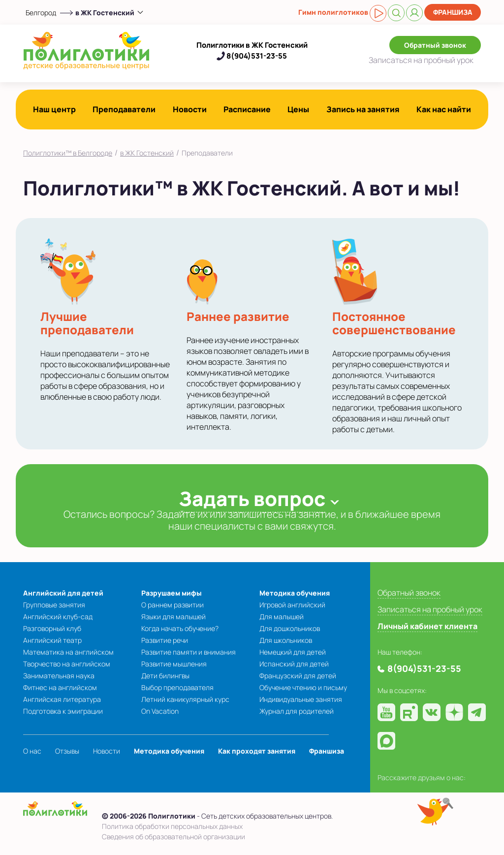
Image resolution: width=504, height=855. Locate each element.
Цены (298, 109)
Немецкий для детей (293, 652)
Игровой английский (292, 605)
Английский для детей (63, 593)
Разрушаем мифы (172, 593)
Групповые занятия (54, 605)
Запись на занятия (363, 109)
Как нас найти (444, 109)
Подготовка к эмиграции (63, 711)
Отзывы (67, 751)
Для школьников (286, 640)
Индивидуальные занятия (301, 699)
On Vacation (160, 711)
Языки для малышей (173, 617)
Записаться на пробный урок (430, 609)
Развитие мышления (174, 664)
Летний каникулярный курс (185, 699)
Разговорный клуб (52, 628)
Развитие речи (165, 640)
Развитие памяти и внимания (189, 652)
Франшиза (453, 12)
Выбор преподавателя (177, 687)
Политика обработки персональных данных (172, 826)
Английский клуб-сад (58, 617)
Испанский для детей (294, 664)
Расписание (247, 109)
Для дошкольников (290, 628)
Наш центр (54, 109)
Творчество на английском (67, 664)
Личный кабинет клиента (427, 626)
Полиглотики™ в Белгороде (68, 153)
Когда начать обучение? (180, 628)
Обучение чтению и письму (303, 687)
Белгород (41, 13)
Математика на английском (68, 652)
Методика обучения (295, 593)
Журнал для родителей (297, 711)
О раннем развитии (173, 605)
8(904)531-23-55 (257, 56)
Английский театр (52, 640)
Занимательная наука (59, 676)
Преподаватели (124, 109)
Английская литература (62, 699)
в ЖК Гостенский (147, 153)
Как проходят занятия (257, 751)
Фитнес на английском (60, 687)
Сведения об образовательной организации (173, 837)
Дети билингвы (165, 676)
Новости (190, 109)
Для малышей (282, 617)
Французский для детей (298, 676)
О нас (32, 751)
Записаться (421, 60)
